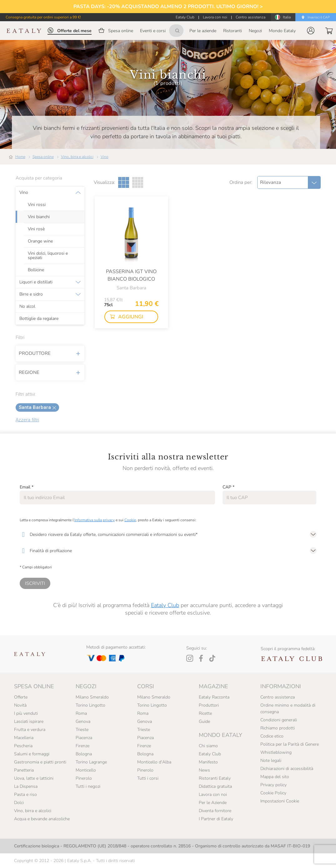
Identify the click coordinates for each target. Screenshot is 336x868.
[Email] (117, 498)
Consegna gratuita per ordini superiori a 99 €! (43, 17)
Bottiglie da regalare (39, 319)
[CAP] (270, 498)
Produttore (50, 353)
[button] (311, 31)
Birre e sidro (31, 294)
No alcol (27, 306)
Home (20, 157)
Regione (50, 372)
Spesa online (43, 157)
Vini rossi (37, 205)
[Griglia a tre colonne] (124, 182)
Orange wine (40, 241)
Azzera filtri (27, 420)
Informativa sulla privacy (95, 520)
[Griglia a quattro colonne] (138, 182)
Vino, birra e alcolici (77, 157)
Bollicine (36, 270)
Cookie (130, 520)
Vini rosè (36, 229)
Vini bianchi (39, 217)
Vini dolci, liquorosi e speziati (48, 256)
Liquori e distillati (36, 282)
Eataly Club (165, 605)
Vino (105, 157)
